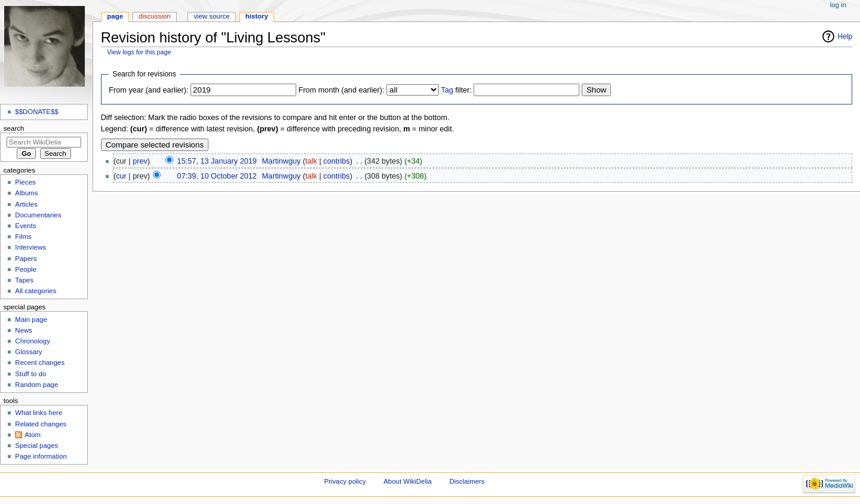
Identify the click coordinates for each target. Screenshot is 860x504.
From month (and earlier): (342, 90)
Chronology (33, 341)
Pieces (25, 182)
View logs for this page (139, 52)
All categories (36, 291)
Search (14, 128)
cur (121, 176)
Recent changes (40, 362)
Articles (26, 204)
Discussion (154, 16)
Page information (41, 456)
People (26, 269)
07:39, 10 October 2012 (217, 176)
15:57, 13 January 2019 (217, 161)
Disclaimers (467, 481)
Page (115, 16)
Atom (33, 435)
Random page (36, 385)
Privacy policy (345, 481)
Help (845, 36)
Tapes (24, 280)
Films (23, 236)
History (257, 16)
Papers (26, 259)
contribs (336, 161)
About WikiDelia (408, 481)
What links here (39, 413)
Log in (838, 5)
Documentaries (38, 215)
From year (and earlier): (148, 90)
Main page (31, 319)
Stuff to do (30, 374)
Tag (447, 90)
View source (211, 16)
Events (25, 226)
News (24, 330)
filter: (456, 90)
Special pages (36, 445)
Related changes (41, 424)
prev (140, 161)
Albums (26, 193)
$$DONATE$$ (36, 112)
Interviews (30, 247)
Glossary (28, 352)
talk (311, 161)
